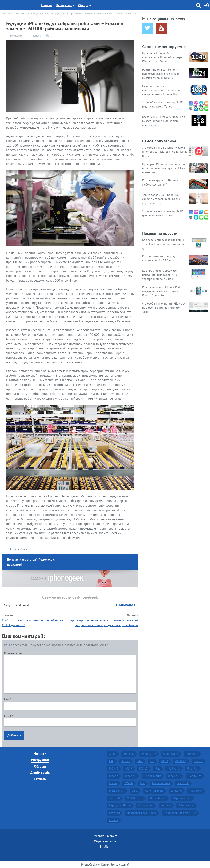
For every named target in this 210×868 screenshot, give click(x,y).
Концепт (166, 805)
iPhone (24, 549)
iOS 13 (143, 768)
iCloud (126, 761)
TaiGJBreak (196, 791)
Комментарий (14, 653)
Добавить (14, 735)
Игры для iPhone (120, 805)
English (105, 846)
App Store (192, 754)
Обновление (186, 805)
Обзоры (83, 5)
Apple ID (129, 754)
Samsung (176, 791)
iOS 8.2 (198, 761)
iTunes (113, 783)
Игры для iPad (182, 798)
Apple (13, 549)
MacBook (183, 783)
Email (9, 716)
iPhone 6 (131, 776)
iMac (140, 761)
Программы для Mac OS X (180, 813)
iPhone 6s (174, 776)
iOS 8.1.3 (181, 761)
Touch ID (115, 798)
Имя (8, 699)
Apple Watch (171, 754)
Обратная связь (105, 841)
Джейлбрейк (40, 773)
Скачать (40, 779)
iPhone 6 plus (152, 776)
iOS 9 (129, 768)
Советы (114, 820)
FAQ (112, 761)
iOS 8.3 (114, 768)
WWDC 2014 (135, 798)
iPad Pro (192, 768)
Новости (47, 5)
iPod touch (195, 776)
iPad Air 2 (174, 768)
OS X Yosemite (154, 791)
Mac (143, 783)
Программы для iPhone (142, 813)
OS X (135, 791)
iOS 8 (165, 761)
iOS (152, 761)
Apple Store (149, 754)
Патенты (114, 813)
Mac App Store (161, 783)
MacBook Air (117, 791)
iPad (158, 768)
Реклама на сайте (105, 836)
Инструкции (64, 5)
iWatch (129, 783)
